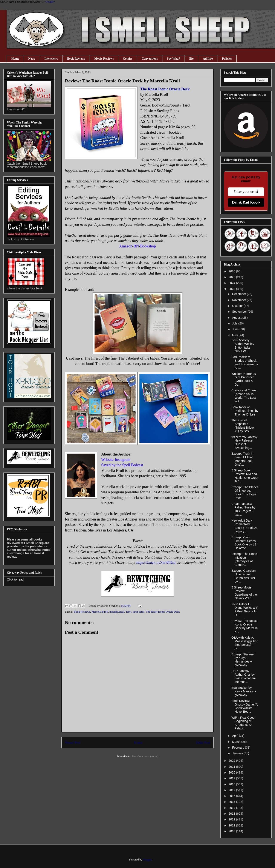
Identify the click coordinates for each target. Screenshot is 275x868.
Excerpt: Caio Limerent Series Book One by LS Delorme (244, 543)
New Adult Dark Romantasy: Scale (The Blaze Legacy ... (244, 526)
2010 (232, 831)
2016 (232, 796)
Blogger (147, 860)
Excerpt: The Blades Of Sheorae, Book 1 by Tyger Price (245, 493)
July (235, 323)
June (236, 329)
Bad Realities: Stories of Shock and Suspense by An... (245, 362)
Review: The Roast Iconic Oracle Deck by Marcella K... (244, 626)
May (235, 335)
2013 (232, 814)
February (238, 748)
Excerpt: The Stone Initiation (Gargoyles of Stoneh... (244, 559)
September (240, 312)
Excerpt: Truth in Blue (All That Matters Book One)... (242, 459)
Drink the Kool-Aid (246, 202)
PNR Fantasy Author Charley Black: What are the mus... (244, 676)
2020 (232, 772)
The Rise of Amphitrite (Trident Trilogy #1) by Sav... (243, 426)
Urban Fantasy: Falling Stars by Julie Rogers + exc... (243, 509)
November (239, 300)
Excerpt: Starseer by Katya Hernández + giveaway (243, 660)
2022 (232, 761)
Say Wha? (173, 59)
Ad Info (208, 59)
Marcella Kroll (100, 612)
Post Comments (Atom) (145, 756)
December (239, 294)
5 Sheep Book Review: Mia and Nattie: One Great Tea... (245, 476)
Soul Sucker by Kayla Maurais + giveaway (244, 691)
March (237, 742)
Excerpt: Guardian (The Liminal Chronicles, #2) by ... (244, 576)
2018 (232, 784)
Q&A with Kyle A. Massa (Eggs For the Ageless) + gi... (244, 643)
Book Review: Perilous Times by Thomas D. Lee (245, 411)
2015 (232, 802)
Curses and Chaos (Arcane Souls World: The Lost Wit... (244, 396)
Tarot (128, 612)
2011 (232, 825)
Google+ (50, 2)
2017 (232, 790)
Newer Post (73, 742)
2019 (232, 778)
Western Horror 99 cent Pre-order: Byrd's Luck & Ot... (244, 379)
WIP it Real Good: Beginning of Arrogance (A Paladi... (243, 723)
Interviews (51, 59)
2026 (232, 271)
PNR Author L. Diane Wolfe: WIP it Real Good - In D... (245, 610)
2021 (232, 767)
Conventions (150, 59)
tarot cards (139, 612)
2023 (232, 289)
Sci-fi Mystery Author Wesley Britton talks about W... (243, 346)
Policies (227, 59)
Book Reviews (76, 59)
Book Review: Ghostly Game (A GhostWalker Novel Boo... (244, 706)
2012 (232, 819)
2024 (232, 283)
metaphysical (117, 612)
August (237, 318)
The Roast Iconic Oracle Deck (165, 89)
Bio (191, 59)
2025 (232, 277)
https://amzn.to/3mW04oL (156, 563)
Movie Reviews (104, 59)
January (238, 753)
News (32, 59)
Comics (128, 59)
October (238, 306)
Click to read (15, 579)
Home (15, 59)
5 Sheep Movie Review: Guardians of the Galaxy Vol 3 (244, 593)
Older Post (203, 742)
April (235, 736)
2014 (232, 808)
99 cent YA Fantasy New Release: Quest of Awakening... (244, 442)
